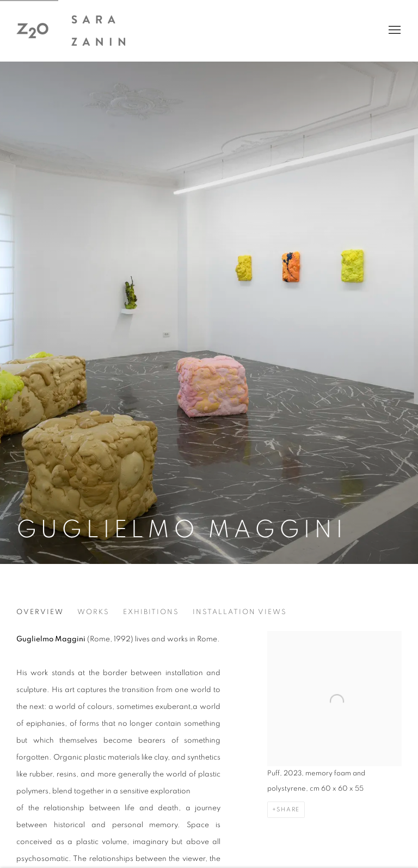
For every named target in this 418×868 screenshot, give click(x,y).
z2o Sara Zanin (71, 31)
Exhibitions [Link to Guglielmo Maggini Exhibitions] (151, 612)
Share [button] (288, 809)
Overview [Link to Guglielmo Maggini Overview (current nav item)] (40, 612)
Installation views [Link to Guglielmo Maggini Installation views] (240, 612)
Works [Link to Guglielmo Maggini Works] (93, 612)
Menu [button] (394, 31)
